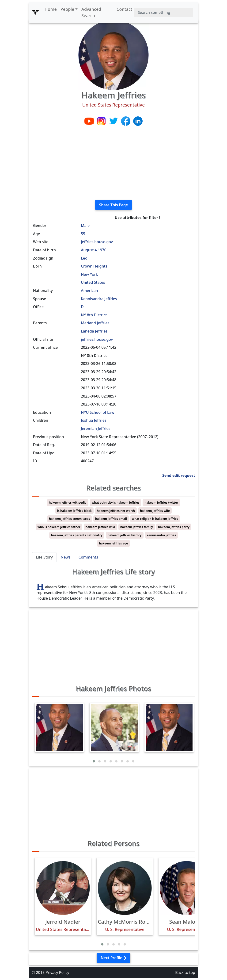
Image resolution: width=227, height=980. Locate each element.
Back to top (185, 972)
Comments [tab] (88, 557)
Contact (124, 9)
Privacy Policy (57, 972)
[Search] (164, 12)
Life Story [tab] (44, 557)
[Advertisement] (113, 163)
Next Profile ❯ (113, 958)
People (67, 9)
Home (51, 9)
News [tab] (66, 557)
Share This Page (114, 205)
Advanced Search (91, 12)
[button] (94, 761)
